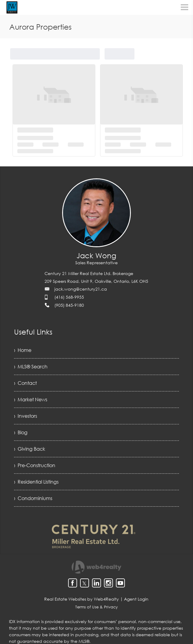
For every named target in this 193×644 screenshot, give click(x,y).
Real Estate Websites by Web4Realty (82, 599)
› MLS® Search (31, 367)
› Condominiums (33, 498)
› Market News (31, 400)
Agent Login (136, 599)
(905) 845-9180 (69, 305)
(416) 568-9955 (69, 297)
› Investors (26, 416)
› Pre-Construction (35, 465)
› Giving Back (30, 449)
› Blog (21, 432)
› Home (23, 350)
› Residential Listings (36, 482)
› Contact (25, 383)
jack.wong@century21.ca (81, 289)
